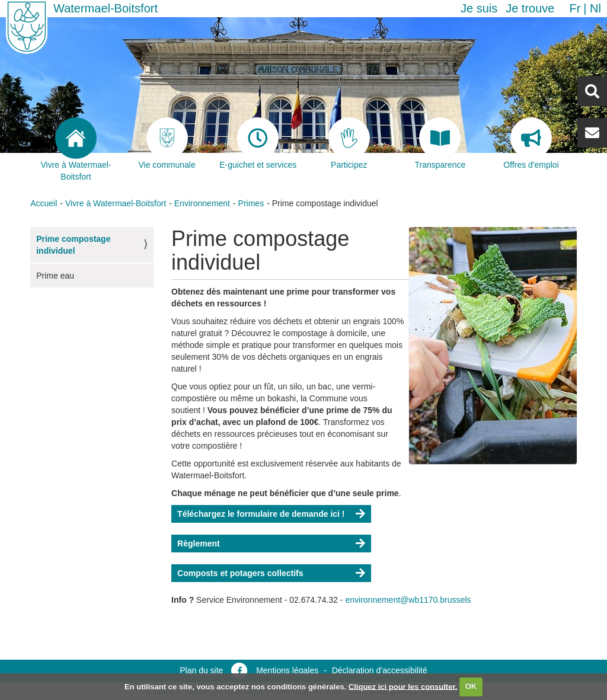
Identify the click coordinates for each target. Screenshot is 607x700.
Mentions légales (287, 670)
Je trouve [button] (530, 8)
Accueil (44, 203)
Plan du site (201, 670)
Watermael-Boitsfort (106, 8)
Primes (251, 203)
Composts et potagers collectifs (240, 573)
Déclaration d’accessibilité (380, 670)
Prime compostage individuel (73, 245)
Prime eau (55, 276)
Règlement (199, 544)
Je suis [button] (479, 8)
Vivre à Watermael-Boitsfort (116, 203)
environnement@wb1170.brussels (408, 600)
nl (595, 8)
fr (575, 8)
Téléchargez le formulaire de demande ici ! (261, 514)
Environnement (202, 203)
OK (471, 686)
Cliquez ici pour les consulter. (403, 686)
